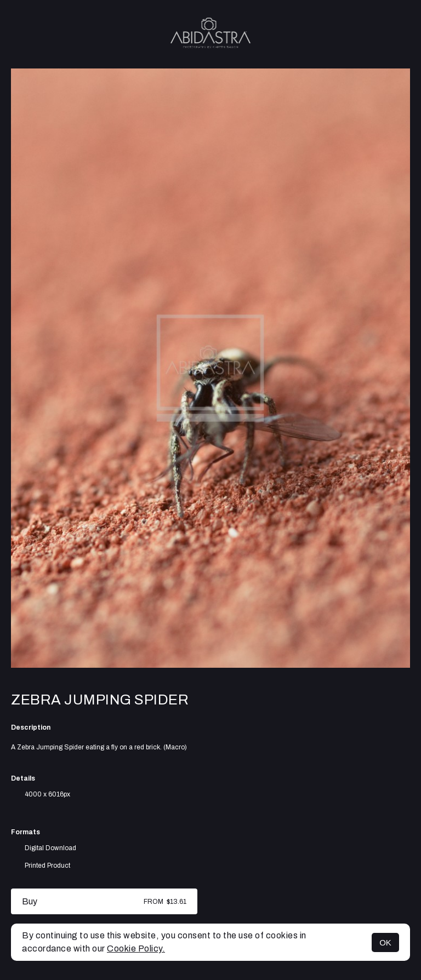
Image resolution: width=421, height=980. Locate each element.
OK (385, 942)
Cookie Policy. (136, 949)
